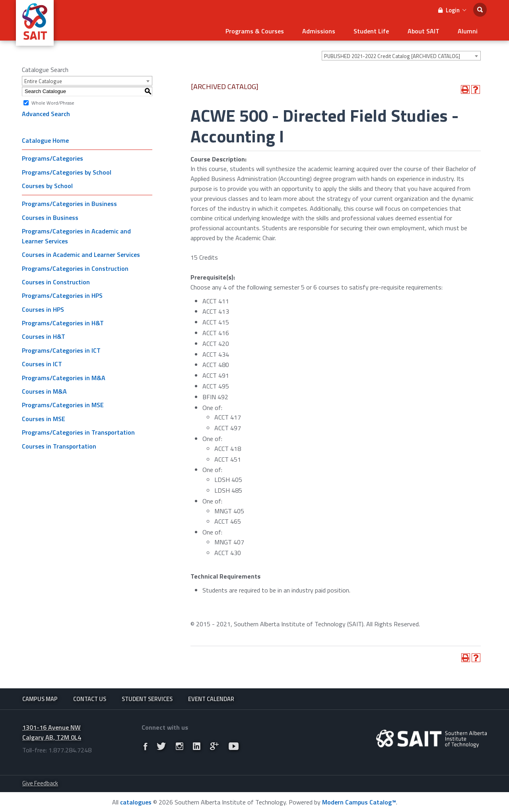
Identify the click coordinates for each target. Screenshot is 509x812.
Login (452, 10)
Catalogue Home (45, 139)
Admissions (327, 30)
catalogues (136, 802)
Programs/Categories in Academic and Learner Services (76, 235)
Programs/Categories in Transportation (78, 431)
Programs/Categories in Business (69, 202)
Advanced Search (46, 113)
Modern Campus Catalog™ (359, 802)
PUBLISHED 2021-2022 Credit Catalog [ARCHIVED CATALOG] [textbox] (392, 55)
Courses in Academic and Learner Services (81, 253)
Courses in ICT (42, 363)
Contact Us (90, 698)
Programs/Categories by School (67, 171)
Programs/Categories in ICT (61, 349)
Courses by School (47, 185)
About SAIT (427, 30)
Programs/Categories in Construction (75, 267)
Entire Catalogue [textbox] (43, 80)
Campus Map (40, 698)
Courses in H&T (44, 335)
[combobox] (401, 54)
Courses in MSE (44, 418)
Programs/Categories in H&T (63, 322)
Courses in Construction (56, 281)
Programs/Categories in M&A (64, 377)
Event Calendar (211, 698)
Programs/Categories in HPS (62, 294)
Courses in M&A (44, 390)
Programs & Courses (266, 30)
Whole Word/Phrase (53, 101)
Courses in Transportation (59, 445)
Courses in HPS (43, 308)
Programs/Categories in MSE (63, 404)
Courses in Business (50, 216)
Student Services (147, 698)
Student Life (378, 30)
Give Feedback (40, 783)
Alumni (469, 30)
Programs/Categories (52, 157)
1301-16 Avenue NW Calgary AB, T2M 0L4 (52, 732)
